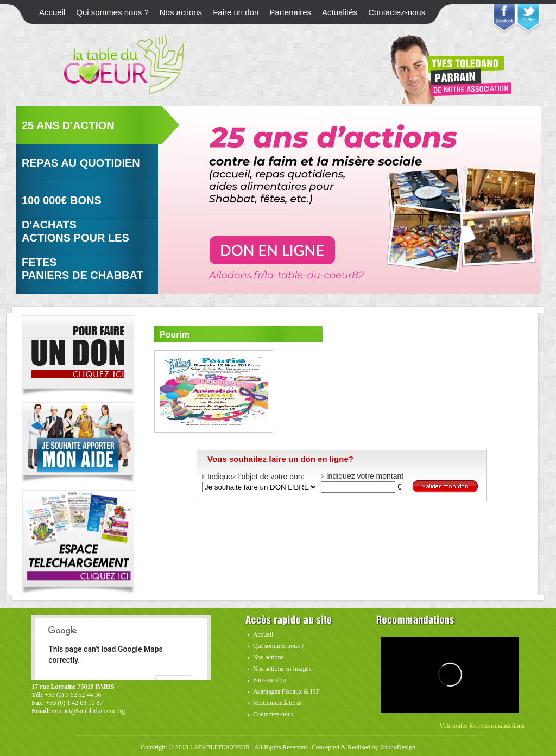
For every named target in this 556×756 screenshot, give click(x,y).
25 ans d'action (68, 125)
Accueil (52, 12)
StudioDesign (398, 747)
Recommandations (277, 703)
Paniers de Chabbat (83, 275)
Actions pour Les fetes (75, 247)
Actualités (340, 12)
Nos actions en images (282, 669)
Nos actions (181, 12)
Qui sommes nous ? (112, 12)
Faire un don (236, 12)
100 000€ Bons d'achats (62, 210)
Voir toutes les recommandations (482, 726)
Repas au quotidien (81, 163)
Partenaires (290, 12)
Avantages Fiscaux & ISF (286, 691)
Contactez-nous (397, 12)
